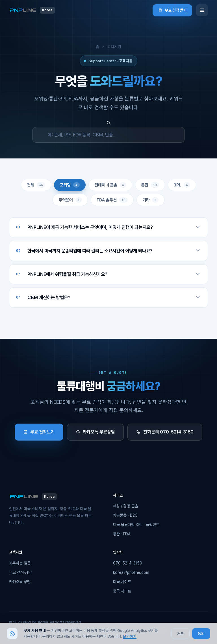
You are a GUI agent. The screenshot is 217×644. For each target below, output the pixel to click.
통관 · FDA (122, 534)
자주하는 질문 (20, 563)
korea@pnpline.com (131, 572)
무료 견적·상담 (20, 572)
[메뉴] (202, 10)
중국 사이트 (122, 591)
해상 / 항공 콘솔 (126, 506)
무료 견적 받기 (172, 10)
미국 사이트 (122, 582)
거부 (181, 634)
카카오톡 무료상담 (96, 432)
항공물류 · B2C (125, 515)
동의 (201, 634)
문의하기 (130, 636)
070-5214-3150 (128, 563)
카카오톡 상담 (20, 582)
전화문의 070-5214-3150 (165, 432)
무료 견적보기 (39, 432)
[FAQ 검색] (108, 135)
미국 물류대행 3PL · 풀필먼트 (136, 525)
